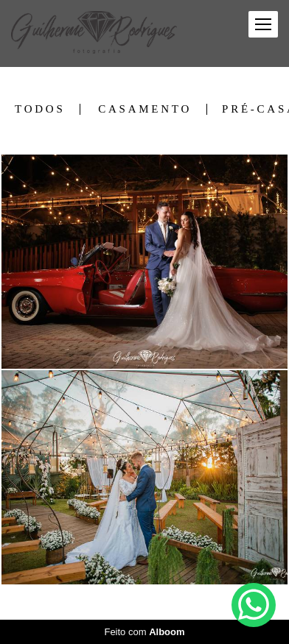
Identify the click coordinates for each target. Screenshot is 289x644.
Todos (40, 109)
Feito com (144, 632)
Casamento (145, 109)
